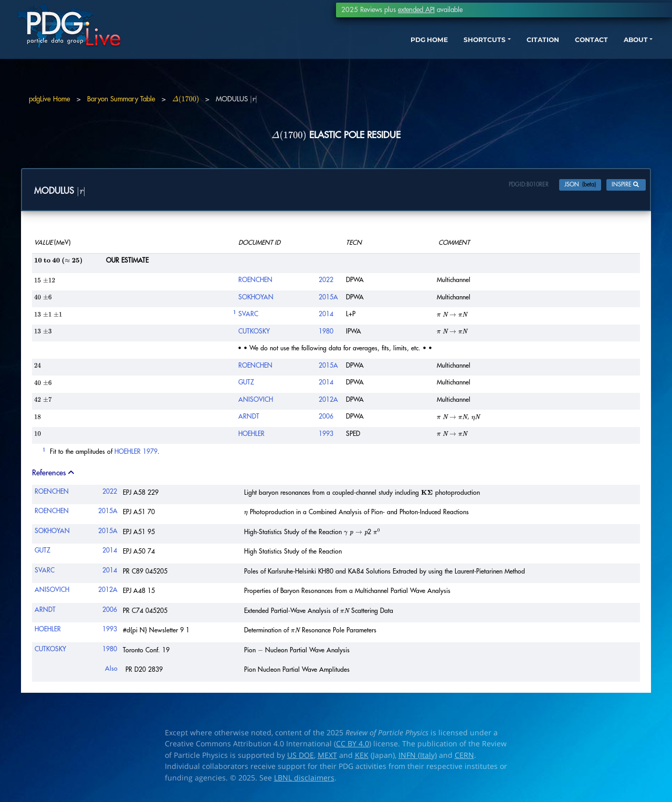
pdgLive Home (50, 99)
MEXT (327, 757)
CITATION (486, 56)
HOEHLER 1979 (136, 454)
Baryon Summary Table (121, 99)
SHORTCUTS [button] (419, 56)
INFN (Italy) (418, 757)
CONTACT (540, 56)
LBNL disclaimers (304, 780)
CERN (464, 757)
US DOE (301, 757)
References (54, 476)
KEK (362, 757)
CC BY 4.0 (353, 746)
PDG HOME (355, 56)
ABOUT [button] (591, 56)
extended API (416, 10)
